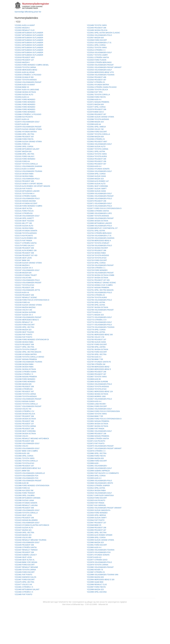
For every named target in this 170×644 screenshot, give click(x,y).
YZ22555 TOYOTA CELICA (97, 90)
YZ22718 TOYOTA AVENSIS (98, 255)
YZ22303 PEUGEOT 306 (24, 387)
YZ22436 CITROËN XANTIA (26, 547)
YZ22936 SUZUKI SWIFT (97, 518)
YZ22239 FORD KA (22, 302)
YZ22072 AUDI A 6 (22, 119)
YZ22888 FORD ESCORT (97, 461)
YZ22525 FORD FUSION (97, 60)
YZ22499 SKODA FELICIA (97, 30)
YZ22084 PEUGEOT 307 (24, 137)
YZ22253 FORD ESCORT (25, 325)
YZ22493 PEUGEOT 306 (96, 28)
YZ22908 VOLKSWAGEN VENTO (100, 483)
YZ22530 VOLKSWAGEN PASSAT (100, 65)
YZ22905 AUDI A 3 (94, 478)
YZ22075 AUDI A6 (22, 124)
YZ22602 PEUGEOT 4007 (97, 142)
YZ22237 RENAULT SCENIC (26, 297)
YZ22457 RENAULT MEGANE (26, 567)
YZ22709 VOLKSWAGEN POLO (99, 245)
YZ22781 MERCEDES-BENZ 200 (100, 335)
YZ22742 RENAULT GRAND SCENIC (101, 283)
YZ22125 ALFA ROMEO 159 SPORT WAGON (32, 186)
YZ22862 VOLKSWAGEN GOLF (99, 431)
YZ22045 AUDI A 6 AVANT (25, 85)
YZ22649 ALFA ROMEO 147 (98, 181)
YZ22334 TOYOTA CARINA (25, 426)
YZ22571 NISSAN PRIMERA (98, 102)
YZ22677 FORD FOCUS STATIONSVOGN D (104, 208)
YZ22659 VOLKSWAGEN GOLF (99, 194)
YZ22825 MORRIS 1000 (96, 396)
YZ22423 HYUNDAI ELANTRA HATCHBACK (32, 525)
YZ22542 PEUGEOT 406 (96, 77)
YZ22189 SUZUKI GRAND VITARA (28, 263)
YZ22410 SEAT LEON (23, 515)
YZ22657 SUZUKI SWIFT (97, 189)
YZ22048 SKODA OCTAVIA (25, 92)
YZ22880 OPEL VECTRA (97, 453)
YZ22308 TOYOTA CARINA (25, 394)
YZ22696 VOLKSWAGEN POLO (99, 226)
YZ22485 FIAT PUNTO (23, 594)
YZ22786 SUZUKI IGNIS (96, 342)
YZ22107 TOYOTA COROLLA (26, 164)
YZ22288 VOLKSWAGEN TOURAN (28, 362)
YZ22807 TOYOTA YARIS (97, 377)
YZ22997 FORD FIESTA (96, 587)
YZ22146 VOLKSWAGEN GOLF (27, 216)
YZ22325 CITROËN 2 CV (24, 411)
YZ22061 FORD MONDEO (25, 104)
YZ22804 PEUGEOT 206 (96, 372)
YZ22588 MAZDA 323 (95, 122)
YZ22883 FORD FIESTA (96, 456)
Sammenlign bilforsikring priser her (28, 12)
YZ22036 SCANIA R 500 (24, 77)
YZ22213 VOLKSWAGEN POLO (27, 280)
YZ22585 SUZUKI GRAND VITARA (100, 117)
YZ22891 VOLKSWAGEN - (97, 466)
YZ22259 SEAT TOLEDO (24, 332)
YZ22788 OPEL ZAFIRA (96, 347)
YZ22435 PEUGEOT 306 (24, 545)
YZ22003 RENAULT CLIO (25, 30)
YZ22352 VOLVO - (22, 446)
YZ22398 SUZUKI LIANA (24, 500)
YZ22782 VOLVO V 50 (96, 337)
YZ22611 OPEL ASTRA (96, 151)
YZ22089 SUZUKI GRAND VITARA (28, 142)
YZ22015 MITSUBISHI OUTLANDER (29, 55)
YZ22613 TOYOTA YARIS (97, 154)
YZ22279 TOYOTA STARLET (26, 349)
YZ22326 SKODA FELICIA (25, 414)
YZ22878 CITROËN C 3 (96, 451)
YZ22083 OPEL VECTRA (24, 134)
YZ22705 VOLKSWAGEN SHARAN (101, 238)
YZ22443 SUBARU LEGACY (26, 555)
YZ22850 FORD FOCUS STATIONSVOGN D (104, 419)
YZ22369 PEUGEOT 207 (24, 466)
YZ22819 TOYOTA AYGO (97, 389)
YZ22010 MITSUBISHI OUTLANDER (29, 43)
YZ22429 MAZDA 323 (23, 535)
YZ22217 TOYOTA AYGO (24, 285)
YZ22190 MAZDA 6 (22, 265)
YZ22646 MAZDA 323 (95, 179)
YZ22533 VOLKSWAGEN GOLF (99, 70)
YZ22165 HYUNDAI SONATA (26, 231)
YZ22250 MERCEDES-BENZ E (27, 320)
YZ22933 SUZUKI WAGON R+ (99, 510)
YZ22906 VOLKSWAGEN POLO (99, 481)
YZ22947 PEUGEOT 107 (96, 523)
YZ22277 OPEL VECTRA (24, 347)
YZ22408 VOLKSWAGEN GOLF (27, 510)
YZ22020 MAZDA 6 (22, 62)
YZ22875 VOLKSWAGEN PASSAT (100, 446)
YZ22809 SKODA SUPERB (97, 382)
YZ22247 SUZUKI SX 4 (24, 315)
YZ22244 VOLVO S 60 (23, 310)
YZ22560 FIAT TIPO (95, 92)
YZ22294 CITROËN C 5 (24, 374)
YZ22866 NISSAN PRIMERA (98, 436)
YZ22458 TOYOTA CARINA (25, 570)
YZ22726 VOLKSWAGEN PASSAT (100, 265)
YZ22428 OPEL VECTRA (24, 533)
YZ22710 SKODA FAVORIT (97, 248)
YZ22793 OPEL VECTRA (97, 354)
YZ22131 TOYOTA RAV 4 (24, 194)
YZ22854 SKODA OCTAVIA (97, 424)
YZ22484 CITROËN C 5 (24, 592)
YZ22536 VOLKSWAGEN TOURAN (101, 75)
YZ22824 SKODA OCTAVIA (97, 394)
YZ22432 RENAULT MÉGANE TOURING (30, 540)
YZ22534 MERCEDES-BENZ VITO (100, 72)
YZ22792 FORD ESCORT (97, 352)
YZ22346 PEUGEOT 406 (24, 441)
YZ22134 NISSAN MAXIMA (25, 201)
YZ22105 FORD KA (22, 161)
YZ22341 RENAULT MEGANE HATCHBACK (32, 438)
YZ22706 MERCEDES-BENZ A (99, 241)
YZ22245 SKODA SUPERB (25, 312)
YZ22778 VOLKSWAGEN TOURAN (101, 327)
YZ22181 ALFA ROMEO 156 (26, 250)
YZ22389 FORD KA (22, 488)
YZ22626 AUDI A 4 (94, 166)
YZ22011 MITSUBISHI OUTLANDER (29, 45)
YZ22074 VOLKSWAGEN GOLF (27, 122)
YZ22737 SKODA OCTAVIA (97, 278)
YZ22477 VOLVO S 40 (23, 584)
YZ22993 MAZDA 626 (95, 577)
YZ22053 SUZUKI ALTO (24, 95)
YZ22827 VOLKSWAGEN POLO (99, 399)
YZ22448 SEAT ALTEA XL (25, 560)
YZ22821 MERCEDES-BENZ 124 (100, 391)
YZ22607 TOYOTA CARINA (98, 149)
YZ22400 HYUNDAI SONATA (26, 503)
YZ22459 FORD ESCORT (25, 572)
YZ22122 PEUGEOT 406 (24, 181)
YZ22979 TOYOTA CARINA (98, 565)
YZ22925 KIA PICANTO (96, 500)
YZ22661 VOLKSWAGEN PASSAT (100, 196)
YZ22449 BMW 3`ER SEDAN (26, 562)
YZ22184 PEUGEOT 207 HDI (26, 255)
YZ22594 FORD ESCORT (97, 132)
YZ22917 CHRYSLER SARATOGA (100, 495)
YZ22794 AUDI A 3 (94, 357)
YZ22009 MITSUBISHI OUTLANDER (29, 40)
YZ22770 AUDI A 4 (94, 312)
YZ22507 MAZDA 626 (95, 38)
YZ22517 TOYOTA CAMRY (97, 55)
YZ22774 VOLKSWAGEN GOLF (99, 322)
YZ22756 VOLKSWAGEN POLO (99, 300)
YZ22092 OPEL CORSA (24, 146)
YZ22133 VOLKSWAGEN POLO (27, 198)
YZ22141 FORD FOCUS (24, 211)
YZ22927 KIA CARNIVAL (96, 505)
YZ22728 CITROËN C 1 (96, 268)
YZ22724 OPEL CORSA (96, 263)
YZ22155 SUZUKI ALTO (24, 226)
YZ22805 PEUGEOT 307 (96, 374)
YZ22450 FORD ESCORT (25, 565)
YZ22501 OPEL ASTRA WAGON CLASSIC (103, 33)
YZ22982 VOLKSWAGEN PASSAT (100, 567)
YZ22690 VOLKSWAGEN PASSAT (100, 218)
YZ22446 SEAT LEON (23, 557)
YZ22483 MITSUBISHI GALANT (27, 589)
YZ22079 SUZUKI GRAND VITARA (28, 129)
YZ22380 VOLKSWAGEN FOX (26, 478)
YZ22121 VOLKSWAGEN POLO (27, 179)
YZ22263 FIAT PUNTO (23, 335)
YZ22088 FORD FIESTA (24, 139)
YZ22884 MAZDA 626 (95, 458)
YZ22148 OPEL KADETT (24, 218)
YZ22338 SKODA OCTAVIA (25, 434)
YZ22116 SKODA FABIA (24, 174)
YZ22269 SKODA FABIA (24, 342)
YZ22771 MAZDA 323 (95, 315)
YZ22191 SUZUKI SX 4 (24, 268)
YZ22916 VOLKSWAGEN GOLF (99, 493)
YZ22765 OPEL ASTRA (96, 305)
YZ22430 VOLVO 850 (23, 537)
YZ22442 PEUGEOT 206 (24, 552)
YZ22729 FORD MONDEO (97, 270)
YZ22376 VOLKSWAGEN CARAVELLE (30, 473)
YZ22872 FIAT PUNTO (96, 443)
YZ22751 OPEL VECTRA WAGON (100, 290)
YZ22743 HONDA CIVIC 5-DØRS (100, 285)
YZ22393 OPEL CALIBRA (25, 495)
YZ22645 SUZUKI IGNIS (96, 176)
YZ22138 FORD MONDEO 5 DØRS (28, 206)
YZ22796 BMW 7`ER (95, 359)
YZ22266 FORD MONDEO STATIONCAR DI (32, 340)
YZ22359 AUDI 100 (22, 453)
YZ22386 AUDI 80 (22, 483)
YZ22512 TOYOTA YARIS (97, 48)
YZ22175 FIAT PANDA (23, 241)
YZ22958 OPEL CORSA (96, 537)
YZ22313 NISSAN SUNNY (25, 401)
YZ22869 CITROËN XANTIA (98, 438)
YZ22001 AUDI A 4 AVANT (25, 25)
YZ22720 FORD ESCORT (97, 260)
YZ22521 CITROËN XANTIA (98, 57)
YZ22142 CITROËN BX (24, 213)
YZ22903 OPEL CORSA (96, 476)
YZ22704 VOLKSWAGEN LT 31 (99, 236)
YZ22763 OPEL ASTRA (96, 302)
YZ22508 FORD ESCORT (97, 40)
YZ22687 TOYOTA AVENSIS (98, 216)
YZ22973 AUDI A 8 (94, 557)
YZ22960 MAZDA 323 (95, 542)
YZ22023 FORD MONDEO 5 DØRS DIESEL (32, 65)
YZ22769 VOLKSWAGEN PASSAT (100, 310)
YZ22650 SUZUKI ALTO (96, 184)
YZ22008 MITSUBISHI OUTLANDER (29, 38)
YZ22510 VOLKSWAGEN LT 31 (99, 43)
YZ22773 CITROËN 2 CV (97, 320)
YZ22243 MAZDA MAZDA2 (25, 307)
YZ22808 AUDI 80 (94, 379)
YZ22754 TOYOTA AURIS (97, 297)
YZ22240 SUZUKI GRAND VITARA (28, 305)
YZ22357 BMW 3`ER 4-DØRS (26, 451)
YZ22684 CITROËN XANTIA (98, 211)
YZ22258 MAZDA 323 (23, 330)
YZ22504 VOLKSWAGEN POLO (99, 35)
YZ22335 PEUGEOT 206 (24, 429)
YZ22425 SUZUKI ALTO (24, 528)
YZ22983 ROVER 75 (95, 570)
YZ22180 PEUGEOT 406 (24, 248)
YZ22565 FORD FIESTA (96, 97)
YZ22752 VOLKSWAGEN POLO (99, 292)
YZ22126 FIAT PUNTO (23, 189)
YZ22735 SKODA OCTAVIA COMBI (101, 275)
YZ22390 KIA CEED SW (24, 490)
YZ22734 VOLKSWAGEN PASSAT (100, 273)
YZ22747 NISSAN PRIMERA (98, 288)
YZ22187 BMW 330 (22, 260)
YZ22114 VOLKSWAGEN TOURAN (28, 171)
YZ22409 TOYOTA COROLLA (26, 513)
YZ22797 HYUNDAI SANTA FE (99, 362)
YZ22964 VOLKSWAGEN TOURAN (101, 550)
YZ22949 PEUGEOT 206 (96, 528)
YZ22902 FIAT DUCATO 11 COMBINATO (103, 473)
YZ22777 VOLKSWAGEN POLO (99, 325)
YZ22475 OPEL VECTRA (24, 582)
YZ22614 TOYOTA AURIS (97, 156)
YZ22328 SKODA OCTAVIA (25, 419)
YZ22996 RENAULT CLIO (97, 584)
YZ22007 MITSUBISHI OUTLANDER (29, 35)
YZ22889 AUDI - (93, 463)
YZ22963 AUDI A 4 (94, 547)
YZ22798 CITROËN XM (96, 364)
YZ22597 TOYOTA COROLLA (98, 134)
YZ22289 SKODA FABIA (24, 364)
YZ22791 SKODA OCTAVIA (97, 349)
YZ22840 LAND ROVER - (97, 404)
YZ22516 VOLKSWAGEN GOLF (99, 52)
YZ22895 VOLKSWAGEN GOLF (99, 468)
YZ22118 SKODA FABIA (24, 176)
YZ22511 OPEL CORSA (96, 45)
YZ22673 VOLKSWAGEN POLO (99, 206)
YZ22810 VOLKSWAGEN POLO (99, 384)
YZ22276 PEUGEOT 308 (24, 344)
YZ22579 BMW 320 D (95, 112)
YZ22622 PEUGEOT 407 (96, 164)
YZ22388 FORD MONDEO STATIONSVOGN (32, 486)
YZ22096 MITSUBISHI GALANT (27, 149)
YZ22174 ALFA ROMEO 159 (26, 238)
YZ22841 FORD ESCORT (97, 406)
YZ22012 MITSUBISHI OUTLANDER (29, 48)
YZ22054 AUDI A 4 (22, 97)
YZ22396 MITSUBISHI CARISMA (27, 498)
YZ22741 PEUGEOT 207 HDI (98, 280)
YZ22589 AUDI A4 (94, 124)
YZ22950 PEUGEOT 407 (96, 530)
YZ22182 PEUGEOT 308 (24, 253)
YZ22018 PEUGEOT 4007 (25, 57)
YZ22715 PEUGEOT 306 (96, 250)
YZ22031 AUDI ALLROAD (25, 72)
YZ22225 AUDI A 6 (22, 292)
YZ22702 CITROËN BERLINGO (99, 233)
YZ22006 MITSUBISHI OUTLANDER (29, 33)
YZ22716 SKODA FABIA (96, 253)
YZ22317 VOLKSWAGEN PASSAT (28, 406)
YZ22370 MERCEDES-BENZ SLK (28, 468)
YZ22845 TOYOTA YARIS (97, 414)
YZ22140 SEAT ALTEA (23, 208)
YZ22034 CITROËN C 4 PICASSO (28, 75)
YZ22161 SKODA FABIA (24, 228)
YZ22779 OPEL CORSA (96, 330)
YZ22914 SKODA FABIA (96, 490)
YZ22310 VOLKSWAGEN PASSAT (28, 399)
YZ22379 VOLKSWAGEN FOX (26, 476)
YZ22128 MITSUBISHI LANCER (27, 191)
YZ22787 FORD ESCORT (97, 344)
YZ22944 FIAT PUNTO (96, 520)
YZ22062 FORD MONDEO (25, 107)
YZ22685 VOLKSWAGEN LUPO (99, 213)
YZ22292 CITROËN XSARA (25, 372)
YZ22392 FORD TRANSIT (25, 493)
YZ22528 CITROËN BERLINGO (99, 62)
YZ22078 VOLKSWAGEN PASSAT (28, 127)
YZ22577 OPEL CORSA (96, 107)
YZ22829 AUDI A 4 (94, 401)
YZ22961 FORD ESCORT (97, 545)
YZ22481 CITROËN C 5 (24, 587)
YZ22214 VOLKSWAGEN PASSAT (28, 283)
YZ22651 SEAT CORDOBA (97, 186)
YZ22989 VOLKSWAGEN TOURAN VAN (103, 575)
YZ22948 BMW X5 (94, 525)
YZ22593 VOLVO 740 (95, 129)
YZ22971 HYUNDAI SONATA (98, 555)
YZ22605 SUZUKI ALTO (96, 146)
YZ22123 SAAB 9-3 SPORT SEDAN (29, 184)
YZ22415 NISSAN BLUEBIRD (26, 520)
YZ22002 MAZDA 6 (22, 28)
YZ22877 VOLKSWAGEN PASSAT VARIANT (104, 448)
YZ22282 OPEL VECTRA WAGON (28, 352)
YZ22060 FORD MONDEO (25, 102)
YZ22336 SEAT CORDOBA (25, 431)
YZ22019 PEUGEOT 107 (24, 60)
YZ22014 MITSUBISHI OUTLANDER (29, 52)
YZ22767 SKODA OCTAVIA (97, 307)
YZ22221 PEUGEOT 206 (24, 288)
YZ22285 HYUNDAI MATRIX (26, 354)
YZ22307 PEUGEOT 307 (24, 391)
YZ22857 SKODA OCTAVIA (97, 426)
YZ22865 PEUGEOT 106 (96, 434)
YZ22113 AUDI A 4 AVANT (25, 169)
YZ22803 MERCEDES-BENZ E (99, 369)
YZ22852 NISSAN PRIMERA (98, 421)
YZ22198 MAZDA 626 (23, 273)
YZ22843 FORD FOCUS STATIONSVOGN (103, 411)
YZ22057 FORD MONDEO (25, 99)
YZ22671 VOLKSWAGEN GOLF (99, 203)
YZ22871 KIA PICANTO (96, 441)
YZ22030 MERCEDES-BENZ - (26, 70)
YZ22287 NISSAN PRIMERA (26, 359)
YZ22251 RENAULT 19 (23, 322)
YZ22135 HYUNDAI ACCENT (26, 203)
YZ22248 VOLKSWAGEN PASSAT (28, 317)
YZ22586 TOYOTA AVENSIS (98, 119)
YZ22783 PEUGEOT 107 (96, 340)
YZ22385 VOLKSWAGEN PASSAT (28, 481)
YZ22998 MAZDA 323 (95, 589)
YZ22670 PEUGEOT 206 (96, 201)
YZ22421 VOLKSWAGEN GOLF (27, 523)
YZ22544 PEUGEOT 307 (96, 80)
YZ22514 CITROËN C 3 (96, 50)
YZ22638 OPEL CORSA (96, 174)
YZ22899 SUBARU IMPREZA (98, 471)
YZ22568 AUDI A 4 (94, 99)
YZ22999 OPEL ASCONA (97, 592)
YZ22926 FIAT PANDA (96, 503)
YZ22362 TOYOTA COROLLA (26, 461)
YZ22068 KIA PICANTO (24, 117)
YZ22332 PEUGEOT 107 (24, 424)
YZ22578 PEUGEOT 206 (96, 109)
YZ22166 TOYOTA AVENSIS (26, 233)
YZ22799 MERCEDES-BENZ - (99, 367)
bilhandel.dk (103, 604)
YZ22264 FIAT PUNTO (23, 337)
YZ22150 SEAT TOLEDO (24, 221)
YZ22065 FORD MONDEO (25, 112)
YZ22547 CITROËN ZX (96, 82)
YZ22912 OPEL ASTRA (96, 488)
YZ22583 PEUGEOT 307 (96, 114)
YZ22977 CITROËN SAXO (97, 560)
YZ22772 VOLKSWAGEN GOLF (99, 317)
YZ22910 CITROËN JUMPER (98, 486)
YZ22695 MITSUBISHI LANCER (99, 223)
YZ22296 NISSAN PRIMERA (26, 377)
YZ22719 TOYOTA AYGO (97, 258)
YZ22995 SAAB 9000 (95, 582)
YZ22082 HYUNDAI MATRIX (26, 132)
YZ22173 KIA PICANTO (24, 236)
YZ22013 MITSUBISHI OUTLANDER (29, 50)
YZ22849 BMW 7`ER (95, 416)
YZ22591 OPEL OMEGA (96, 127)
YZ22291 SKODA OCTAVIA (25, 369)
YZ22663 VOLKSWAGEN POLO (99, 198)
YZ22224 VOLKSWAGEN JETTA (27, 290)
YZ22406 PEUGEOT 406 (24, 508)
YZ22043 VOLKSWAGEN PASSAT (28, 82)
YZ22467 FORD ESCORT (25, 580)
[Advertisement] (85, 624)
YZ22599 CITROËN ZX (96, 139)
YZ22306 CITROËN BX (24, 389)
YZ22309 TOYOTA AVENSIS (26, 396)
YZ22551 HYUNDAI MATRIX (98, 85)
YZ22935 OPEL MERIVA (96, 515)
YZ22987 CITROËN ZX (96, 572)
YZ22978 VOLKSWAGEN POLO (99, 562)
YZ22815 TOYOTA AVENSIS (98, 387)
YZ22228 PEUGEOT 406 (24, 295)
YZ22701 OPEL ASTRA (96, 231)
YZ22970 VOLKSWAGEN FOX (99, 552)
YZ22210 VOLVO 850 (23, 278)
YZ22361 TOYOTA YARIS (25, 458)
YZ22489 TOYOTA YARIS (97, 25)
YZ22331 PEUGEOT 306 (24, 421)
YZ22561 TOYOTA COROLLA (98, 95)
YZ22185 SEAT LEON (23, 258)
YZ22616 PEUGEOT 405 (96, 159)
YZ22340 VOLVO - (22, 436)
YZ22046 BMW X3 (22, 87)
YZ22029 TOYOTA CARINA (25, 67)
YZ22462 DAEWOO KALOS (25, 577)
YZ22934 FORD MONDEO (97, 513)
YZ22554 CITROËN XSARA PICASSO (102, 87)
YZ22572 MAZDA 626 (95, 104)
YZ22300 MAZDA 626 (23, 384)
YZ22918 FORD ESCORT (97, 498)
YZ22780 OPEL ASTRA (96, 332)
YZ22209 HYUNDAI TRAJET (26, 275)
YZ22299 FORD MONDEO (25, 382)
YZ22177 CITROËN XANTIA (26, 243)
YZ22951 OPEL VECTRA (97, 533)
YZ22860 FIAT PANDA (96, 429)
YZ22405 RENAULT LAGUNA (26, 505)
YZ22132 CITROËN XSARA (25, 196)
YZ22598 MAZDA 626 (95, 137)
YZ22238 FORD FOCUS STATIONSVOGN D (32, 300)
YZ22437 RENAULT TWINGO (26, 550)
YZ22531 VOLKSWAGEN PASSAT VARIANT (104, 67)
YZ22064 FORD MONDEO (25, 109)
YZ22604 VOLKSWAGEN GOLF (99, 144)
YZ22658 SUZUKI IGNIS (96, 191)
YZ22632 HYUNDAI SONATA (98, 169)
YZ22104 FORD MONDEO (25, 159)
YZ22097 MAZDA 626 (23, 151)
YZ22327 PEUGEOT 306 (24, 416)
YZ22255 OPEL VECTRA (24, 327)
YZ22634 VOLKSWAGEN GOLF (99, 171)
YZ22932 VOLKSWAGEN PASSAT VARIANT (104, 508)
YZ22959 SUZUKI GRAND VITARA (100, 540)
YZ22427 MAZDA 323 (23, 530)
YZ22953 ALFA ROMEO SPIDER (100, 535)
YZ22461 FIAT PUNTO (23, 575)
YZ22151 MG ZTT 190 (23, 223)
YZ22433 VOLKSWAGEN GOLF (27, 542)
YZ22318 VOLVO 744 (23, 409)
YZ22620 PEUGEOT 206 (96, 161)
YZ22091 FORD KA (22, 144)
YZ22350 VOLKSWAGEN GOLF (27, 443)
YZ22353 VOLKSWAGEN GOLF (27, 448)
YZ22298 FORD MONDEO (25, 379)
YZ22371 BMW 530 (22, 471)
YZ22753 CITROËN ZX (96, 295)
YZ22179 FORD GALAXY (24, 245)
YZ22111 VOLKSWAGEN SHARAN (28, 166)
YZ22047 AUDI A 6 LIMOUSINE (27, 90)
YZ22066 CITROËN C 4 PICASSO (28, 114)
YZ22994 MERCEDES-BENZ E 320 (101, 580)
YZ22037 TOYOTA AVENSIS (26, 80)
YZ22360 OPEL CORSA (24, 456)
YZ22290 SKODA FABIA (24, 367)
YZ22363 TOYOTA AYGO (24, 463)
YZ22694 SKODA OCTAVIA (97, 221)
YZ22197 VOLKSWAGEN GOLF (27, 270)
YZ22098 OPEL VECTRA (24, 154)
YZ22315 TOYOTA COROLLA (26, 404)
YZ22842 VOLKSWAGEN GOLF (99, 409)
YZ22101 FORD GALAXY (24, 156)
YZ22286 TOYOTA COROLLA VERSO (29, 357)
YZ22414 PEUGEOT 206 (24, 518)
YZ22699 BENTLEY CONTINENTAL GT (102, 228)
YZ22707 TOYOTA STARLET (98, 243)
